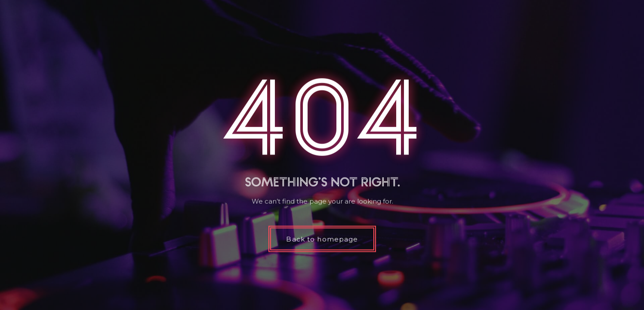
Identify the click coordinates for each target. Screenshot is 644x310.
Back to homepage (322, 239)
